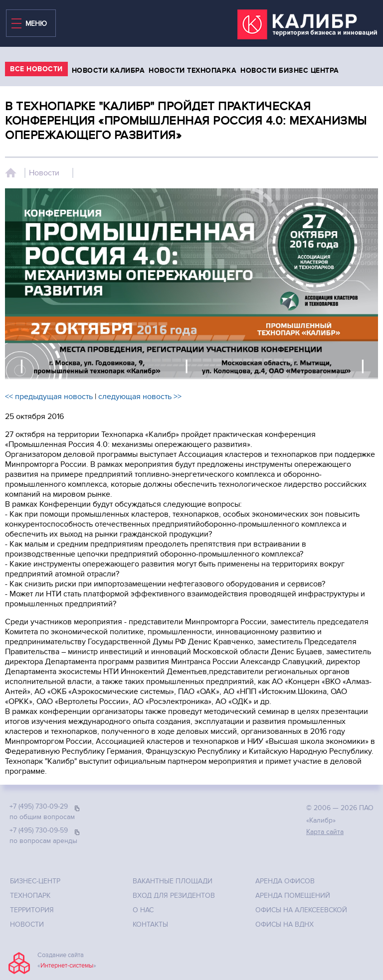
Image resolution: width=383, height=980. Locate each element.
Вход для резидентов (174, 896)
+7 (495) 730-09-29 (39, 806)
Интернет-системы (67, 966)
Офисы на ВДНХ (285, 924)
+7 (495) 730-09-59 (39, 830)
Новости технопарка (192, 70)
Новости (44, 173)
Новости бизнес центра (290, 70)
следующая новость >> (140, 397)
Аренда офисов (285, 881)
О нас (143, 910)
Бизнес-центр (35, 881)
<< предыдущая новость (49, 397)
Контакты (150, 924)
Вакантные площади (173, 881)
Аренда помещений (293, 896)
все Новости (36, 69)
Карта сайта (325, 832)
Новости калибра (108, 70)
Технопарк (30, 896)
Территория (32, 910)
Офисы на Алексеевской (301, 910)
